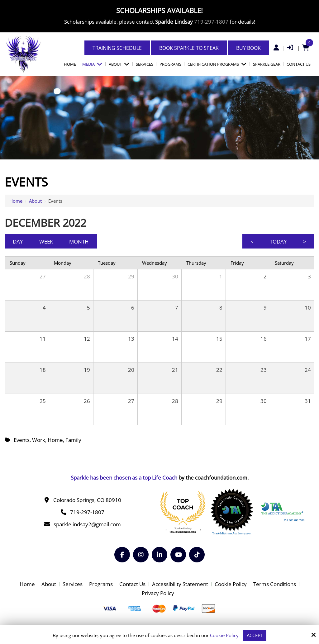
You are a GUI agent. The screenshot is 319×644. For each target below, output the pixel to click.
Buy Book (248, 48)
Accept (255, 635)
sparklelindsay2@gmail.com (87, 524)
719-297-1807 (211, 22)
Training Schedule (117, 48)
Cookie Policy (224, 635)
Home (16, 201)
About (35, 201)
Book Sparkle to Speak (189, 48)
